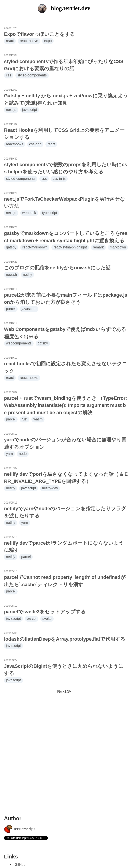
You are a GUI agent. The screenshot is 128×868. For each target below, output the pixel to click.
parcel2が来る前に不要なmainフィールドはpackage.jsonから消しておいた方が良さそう (66, 299)
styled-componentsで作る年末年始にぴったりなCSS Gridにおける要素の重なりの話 (64, 65)
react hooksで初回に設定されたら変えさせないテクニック (66, 367)
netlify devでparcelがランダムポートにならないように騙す (64, 547)
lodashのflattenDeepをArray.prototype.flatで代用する (65, 639)
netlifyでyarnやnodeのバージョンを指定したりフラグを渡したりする (65, 512)
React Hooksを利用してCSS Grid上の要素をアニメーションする (64, 134)
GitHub (20, 865)
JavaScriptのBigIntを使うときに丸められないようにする (64, 670)
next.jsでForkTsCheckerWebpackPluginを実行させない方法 (64, 203)
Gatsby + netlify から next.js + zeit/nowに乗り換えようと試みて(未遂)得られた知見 (66, 99)
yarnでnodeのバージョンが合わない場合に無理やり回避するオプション (65, 443)
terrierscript (24, 829)
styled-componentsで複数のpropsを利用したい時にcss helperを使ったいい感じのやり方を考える (66, 168)
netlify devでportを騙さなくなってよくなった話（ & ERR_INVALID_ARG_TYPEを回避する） (66, 478)
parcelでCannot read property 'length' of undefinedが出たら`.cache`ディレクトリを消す (65, 581)
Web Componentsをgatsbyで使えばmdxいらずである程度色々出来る (65, 333)
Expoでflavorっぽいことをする (40, 34)
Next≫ (64, 691)
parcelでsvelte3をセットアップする (45, 612)
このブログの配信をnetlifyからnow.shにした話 (57, 268)
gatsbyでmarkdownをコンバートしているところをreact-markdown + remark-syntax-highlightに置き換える (66, 237)
